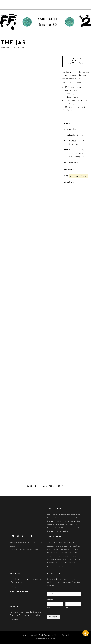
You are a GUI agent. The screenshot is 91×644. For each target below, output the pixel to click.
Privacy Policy (15, 550)
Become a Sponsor (20, 591)
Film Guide (11, 47)
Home (3, 47)
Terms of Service (29, 550)
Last (67, 607)
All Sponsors (18, 587)
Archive (15, 620)
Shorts (71, 182)
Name (50, 600)
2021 (18, 47)
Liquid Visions (81, 176)
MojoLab (51, 639)
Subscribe (54, 617)
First (49, 607)
